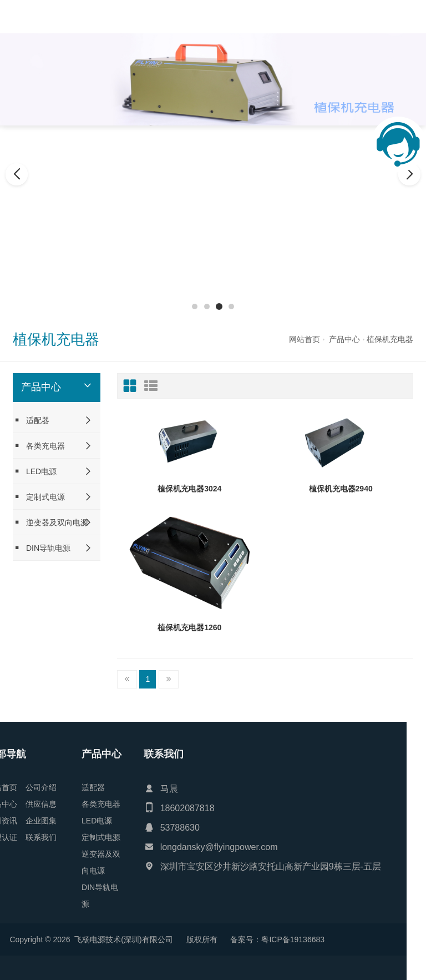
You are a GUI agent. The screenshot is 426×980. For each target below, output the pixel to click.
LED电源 (35, 471)
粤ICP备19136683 (91, 939)
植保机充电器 (390, 339)
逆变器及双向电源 (50, 522)
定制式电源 (39, 497)
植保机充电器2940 (341, 489)
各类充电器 (39, 446)
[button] (195, 306)
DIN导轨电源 (42, 548)
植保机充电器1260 (189, 627)
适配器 (31, 420)
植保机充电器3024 (189, 489)
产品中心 (344, 339)
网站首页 (305, 339)
